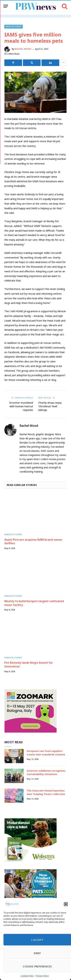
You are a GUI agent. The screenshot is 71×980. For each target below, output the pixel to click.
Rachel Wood (23, 49)
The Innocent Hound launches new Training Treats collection (46, 792)
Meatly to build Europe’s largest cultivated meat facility (34, 603)
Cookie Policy (27, 976)
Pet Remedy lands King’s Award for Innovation (29, 665)
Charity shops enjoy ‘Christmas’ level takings (50, 406)
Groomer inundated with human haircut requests (21, 406)
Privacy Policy (42, 976)
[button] (66, 904)
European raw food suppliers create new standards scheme (46, 753)
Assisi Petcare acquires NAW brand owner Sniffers (33, 541)
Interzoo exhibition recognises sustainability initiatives (46, 772)
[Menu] (6, 6)
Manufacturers (14, 27)
